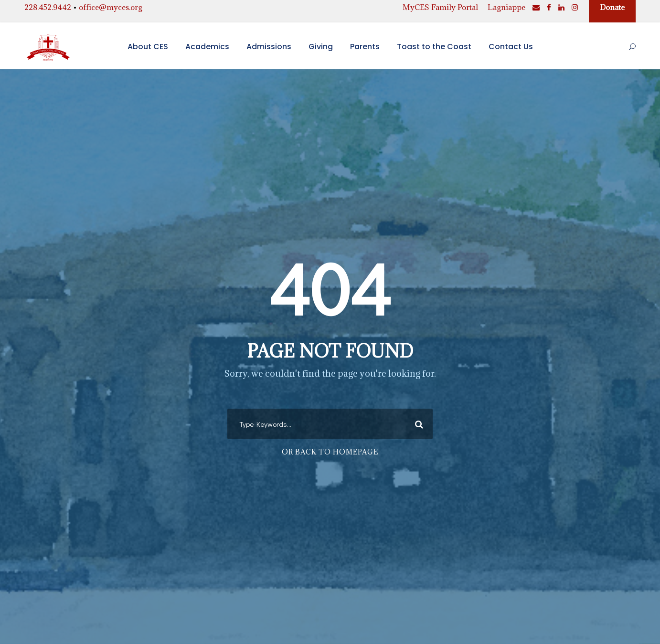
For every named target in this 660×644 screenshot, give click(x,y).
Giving (321, 47)
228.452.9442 (48, 7)
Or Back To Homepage (330, 452)
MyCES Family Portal (440, 7)
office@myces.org (111, 7)
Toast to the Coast (434, 47)
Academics (207, 47)
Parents (365, 47)
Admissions (269, 47)
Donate (612, 7)
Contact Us (511, 47)
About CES (148, 47)
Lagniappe (506, 7)
